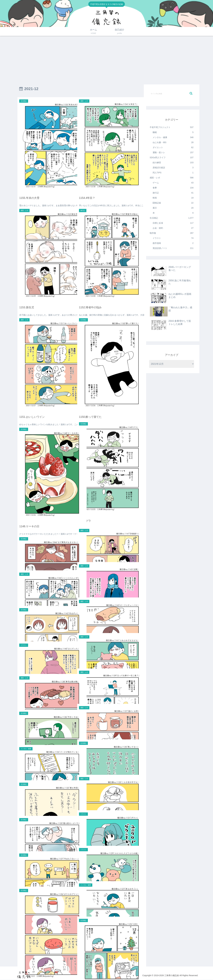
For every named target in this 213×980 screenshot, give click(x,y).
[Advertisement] (106, 60)
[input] (172, 93)
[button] (191, 93)
